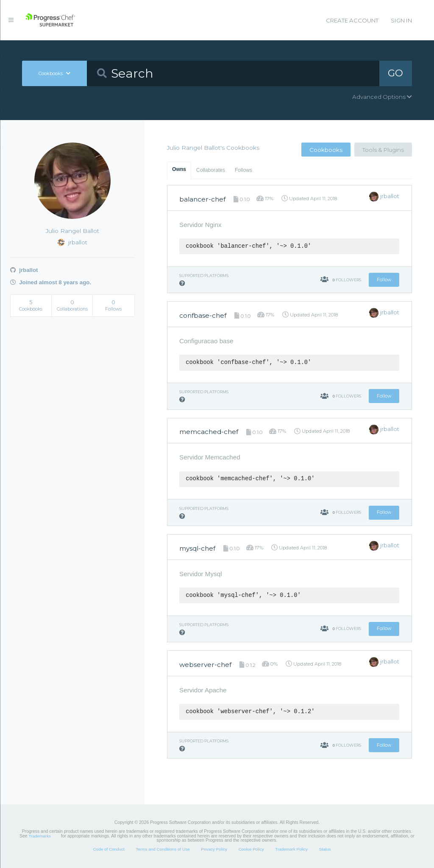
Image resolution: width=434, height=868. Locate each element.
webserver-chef (205, 665)
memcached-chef (209, 432)
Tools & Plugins (383, 150)
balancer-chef (202, 199)
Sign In (401, 20)
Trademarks (40, 836)
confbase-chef (203, 315)
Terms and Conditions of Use (163, 849)
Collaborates (211, 170)
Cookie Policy (251, 849)
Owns (179, 169)
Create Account (352, 20)
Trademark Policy (291, 849)
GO (395, 73)
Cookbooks (326, 150)
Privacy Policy (214, 849)
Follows (243, 170)
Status (325, 849)
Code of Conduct (108, 849)
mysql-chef (197, 548)
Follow (384, 280)
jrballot (24, 270)
